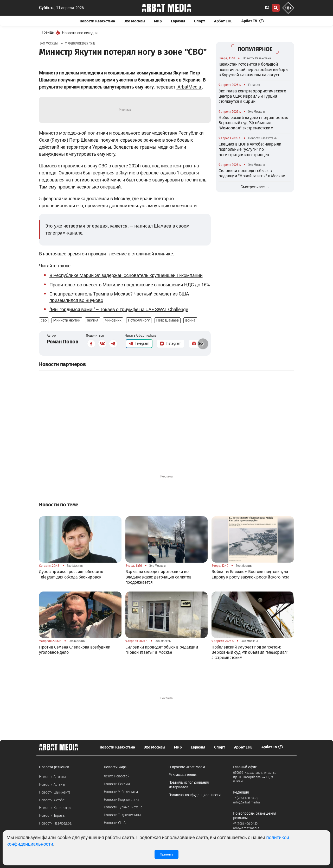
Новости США (115, 823)
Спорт (200, 21)
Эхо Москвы (134, 21)
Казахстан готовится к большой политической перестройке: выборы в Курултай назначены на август (253, 70)
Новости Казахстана (97, 21)
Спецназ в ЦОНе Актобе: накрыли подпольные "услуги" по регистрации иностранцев (250, 149)
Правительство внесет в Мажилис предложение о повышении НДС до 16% (130, 285)
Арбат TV (253, 21)
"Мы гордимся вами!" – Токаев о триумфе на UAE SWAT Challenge (119, 309)
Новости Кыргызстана (122, 800)
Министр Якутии (67, 320)
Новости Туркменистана (123, 807)
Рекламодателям (182, 775)
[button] (203, 344)
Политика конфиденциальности (195, 795)
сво (44, 320)
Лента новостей (117, 776)
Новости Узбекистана (121, 792)
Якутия (93, 320)
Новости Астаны (52, 785)
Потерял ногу (139, 320)
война (190, 320)
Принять (166, 854)
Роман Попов (63, 342)
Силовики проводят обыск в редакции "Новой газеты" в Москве (252, 173)
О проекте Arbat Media (187, 767)
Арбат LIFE (223, 21)
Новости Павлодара (55, 823)
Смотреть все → (255, 187)
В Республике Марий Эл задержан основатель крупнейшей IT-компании (126, 275)
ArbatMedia (189, 87)
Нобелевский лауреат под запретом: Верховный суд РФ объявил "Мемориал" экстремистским (253, 123)
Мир (158, 21)
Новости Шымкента (55, 792)
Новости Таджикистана (122, 815)
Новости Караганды (55, 808)
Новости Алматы (52, 777)
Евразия (178, 21)
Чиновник (113, 320)
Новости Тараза (52, 816)
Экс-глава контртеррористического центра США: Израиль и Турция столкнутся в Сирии (252, 96)
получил (109, 140)
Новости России (117, 784)
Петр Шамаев (168, 320)
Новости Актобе (52, 800)
